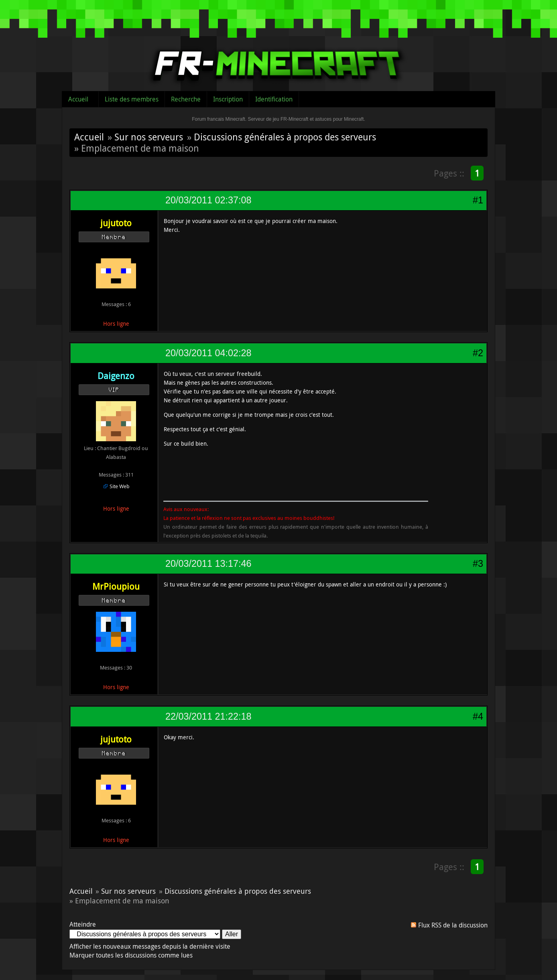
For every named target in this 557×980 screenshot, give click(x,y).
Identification (274, 99)
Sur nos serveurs (149, 137)
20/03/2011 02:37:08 (208, 200)
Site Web (120, 486)
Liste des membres (132, 99)
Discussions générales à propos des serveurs (285, 137)
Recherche (186, 99)
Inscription (228, 99)
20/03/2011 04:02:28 (208, 353)
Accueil (78, 99)
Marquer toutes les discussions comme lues (131, 955)
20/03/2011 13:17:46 (208, 564)
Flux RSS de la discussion (453, 925)
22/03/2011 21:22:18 (208, 716)
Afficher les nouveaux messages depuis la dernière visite (150, 946)
